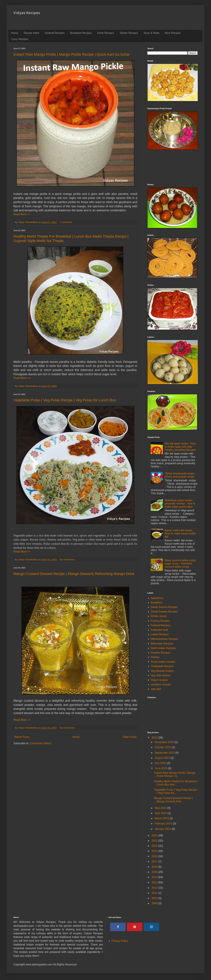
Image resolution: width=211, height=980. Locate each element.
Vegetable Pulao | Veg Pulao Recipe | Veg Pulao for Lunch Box (65, 400)
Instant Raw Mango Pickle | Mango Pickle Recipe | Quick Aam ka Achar (72, 54)
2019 (155, 851)
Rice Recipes (173, 33)
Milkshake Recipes (162, 644)
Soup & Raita (151, 33)
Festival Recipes (55, 33)
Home (15, 33)
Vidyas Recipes (27, 13)
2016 (155, 867)
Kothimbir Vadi (159, 630)
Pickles (155, 657)
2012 (155, 888)
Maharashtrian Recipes (165, 639)
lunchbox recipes (161, 684)
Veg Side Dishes (161, 675)
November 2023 (165, 742)
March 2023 (162, 818)
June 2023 (161, 768)
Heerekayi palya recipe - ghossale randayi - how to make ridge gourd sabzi (180, 503)
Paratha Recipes (161, 653)
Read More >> (22, 214)
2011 (155, 893)
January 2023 (163, 829)
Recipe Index (32, 33)
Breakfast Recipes (81, 33)
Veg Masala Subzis (162, 671)
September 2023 (165, 753)
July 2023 (161, 763)
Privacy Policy (120, 941)
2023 (155, 738)
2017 (155, 862)
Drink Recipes (106, 33)
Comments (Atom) (41, 743)
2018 (155, 856)
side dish (156, 689)
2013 (155, 882)
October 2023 (163, 747)
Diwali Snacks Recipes (164, 607)
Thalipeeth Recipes (162, 666)
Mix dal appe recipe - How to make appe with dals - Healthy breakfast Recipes (180, 447)
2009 (155, 903)
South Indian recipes (163, 662)
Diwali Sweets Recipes (164, 612)
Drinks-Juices (159, 616)
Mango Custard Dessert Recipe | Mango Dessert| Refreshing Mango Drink (74, 574)
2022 (155, 835)
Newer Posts (22, 737)
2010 (155, 898)
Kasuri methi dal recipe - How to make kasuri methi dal (180, 533)
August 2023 (163, 758)
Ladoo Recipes (160, 634)
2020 (155, 846)
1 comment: (66, 222)
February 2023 (164, 824)
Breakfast (156, 603)
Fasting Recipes (160, 621)
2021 (155, 841)
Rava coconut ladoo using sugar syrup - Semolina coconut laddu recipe (180, 563)
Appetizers (157, 598)
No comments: (68, 560)
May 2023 (161, 808)
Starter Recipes (129, 33)
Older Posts (129, 737)
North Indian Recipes (163, 648)
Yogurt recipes (159, 680)
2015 (155, 872)
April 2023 (161, 813)
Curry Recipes (20, 39)
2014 (155, 877)
